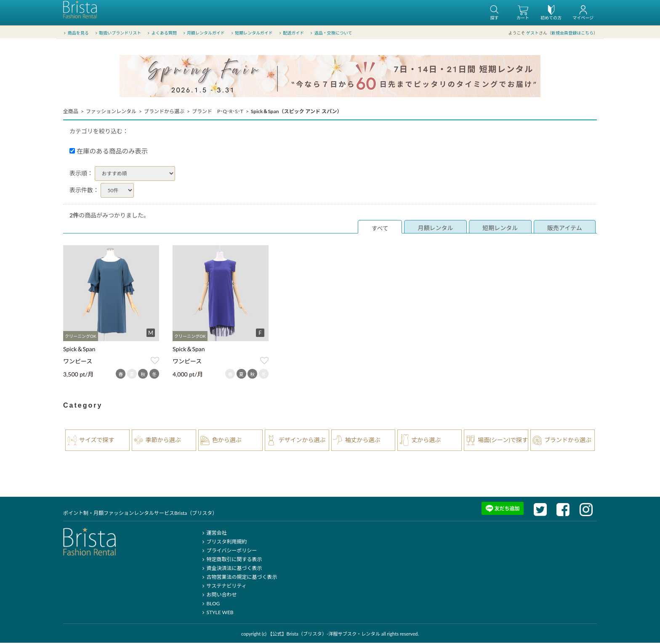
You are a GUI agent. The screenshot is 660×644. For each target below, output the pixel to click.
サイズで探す (97, 441)
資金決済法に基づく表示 (231, 569)
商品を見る (76, 33)
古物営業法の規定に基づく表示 (238, 578)
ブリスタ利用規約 (223, 543)
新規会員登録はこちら (572, 33)
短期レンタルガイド (251, 33)
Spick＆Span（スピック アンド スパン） (297, 113)
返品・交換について (331, 33)
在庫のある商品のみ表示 (109, 152)
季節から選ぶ (163, 441)
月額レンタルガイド (203, 33)
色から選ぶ (227, 441)
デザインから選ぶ (302, 441)
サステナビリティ (223, 587)
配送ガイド (291, 33)
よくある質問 (161, 33)
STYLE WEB (217, 614)
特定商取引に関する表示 (231, 561)
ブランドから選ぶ (164, 113)
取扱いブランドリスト (117, 33)
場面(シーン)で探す (503, 441)
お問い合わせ (218, 596)
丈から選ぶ (426, 441)
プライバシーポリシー (228, 552)
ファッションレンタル (111, 113)
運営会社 (213, 534)
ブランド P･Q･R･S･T (218, 113)
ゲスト (532, 33)
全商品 (71, 113)
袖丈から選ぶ (363, 441)
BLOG (210, 605)
